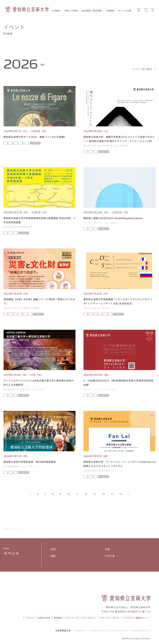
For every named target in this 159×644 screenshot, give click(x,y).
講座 (53, 556)
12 (86, 494)
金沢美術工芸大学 (99, 631)
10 (69, 494)
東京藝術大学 (80, 631)
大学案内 (56, 11)
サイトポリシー (89, 618)
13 (95, 494)
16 (121, 494)
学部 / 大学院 (71, 11)
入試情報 (110, 11)
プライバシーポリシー (111, 618)
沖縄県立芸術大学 (140, 631)
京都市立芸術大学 (119, 631)
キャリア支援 (125, 11)
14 (103, 494)
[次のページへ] (129, 494)
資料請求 (58, 618)
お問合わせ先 (44, 618)
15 (112, 494)
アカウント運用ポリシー (137, 618)
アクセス (30, 618)
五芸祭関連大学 (63, 631)
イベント (11, 553)
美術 (53, 549)
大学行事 (110, 556)
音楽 (107, 549)
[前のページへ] (30, 494)
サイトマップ (72, 618)
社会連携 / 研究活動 (92, 11)
